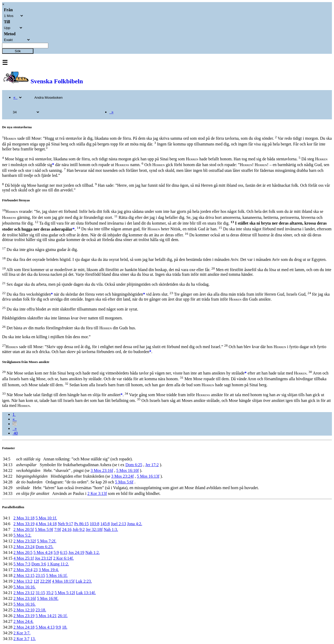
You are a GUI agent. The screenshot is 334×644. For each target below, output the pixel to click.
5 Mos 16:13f (148, 476)
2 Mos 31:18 (24, 518)
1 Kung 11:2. (58, 564)
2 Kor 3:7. (22, 633)
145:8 (105, 524)
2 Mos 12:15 (24, 575)
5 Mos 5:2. (22, 535)
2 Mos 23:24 (24, 547)
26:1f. (63, 616)
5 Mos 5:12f (65, 593)
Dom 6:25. (44, 547)
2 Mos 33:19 (24, 524)
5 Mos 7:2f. (47, 541)
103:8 (94, 524)
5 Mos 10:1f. (46, 518)
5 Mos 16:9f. (48, 598)
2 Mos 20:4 (23, 570)
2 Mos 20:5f (23, 529)
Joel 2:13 (118, 524)
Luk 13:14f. (86, 593)
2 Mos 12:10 (24, 610)
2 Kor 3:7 (21, 639)
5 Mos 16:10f (128, 470)
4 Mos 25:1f (23, 558)
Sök (18, 51)
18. (65, 627)
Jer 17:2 (152, 465)
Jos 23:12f (44, 558)
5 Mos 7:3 (22, 564)
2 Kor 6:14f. (64, 558)
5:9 (56, 552)
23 (35, 570)
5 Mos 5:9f (44, 529)
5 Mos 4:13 (45, 627)
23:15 (40, 575)
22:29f (46, 581)
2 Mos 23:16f (25, 598)
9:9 (58, 627)
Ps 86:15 (81, 524)
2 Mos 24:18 (24, 627)
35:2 (50, 593)
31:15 (40, 593)
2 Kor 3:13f (97, 493)
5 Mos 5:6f (124, 482)
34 (15, 424)
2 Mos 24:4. (23, 621)
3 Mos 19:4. (49, 570)
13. (33, 639)
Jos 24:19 (76, 552)
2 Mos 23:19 (24, 616)
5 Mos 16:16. (24, 587)
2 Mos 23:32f (25, 541)
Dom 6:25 (134, 465)
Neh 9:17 (65, 524)
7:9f (58, 529)
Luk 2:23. (84, 581)
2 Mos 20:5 (23, 552)
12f (36, 581)
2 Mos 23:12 (24, 593)
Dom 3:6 (39, 564)
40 (15, 433)
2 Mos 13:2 (23, 581)
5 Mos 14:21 (46, 616)
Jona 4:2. (135, 524)
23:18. (41, 610)
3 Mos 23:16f (102, 470)
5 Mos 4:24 (43, 552)
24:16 (67, 529)
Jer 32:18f (94, 529)
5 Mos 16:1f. (57, 575)
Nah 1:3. (111, 529)
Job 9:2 (79, 529)
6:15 (64, 552)
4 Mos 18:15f (63, 581)
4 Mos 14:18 (46, 524)
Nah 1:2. (93, 552)
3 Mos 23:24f (122, 476)
